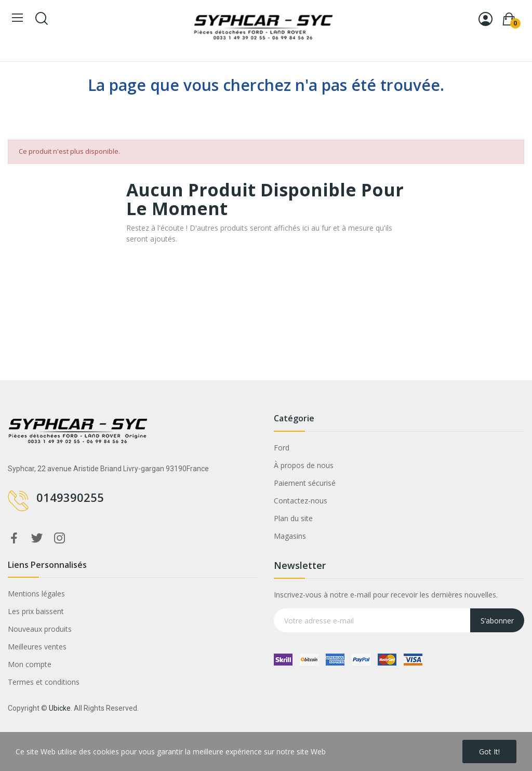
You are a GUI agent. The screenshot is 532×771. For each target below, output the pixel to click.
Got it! (489, 752)
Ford (282, 448)
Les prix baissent (36, 611)
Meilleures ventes (37, 647)
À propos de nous (304, 465)
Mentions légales (36, 594)
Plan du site (293, 518)
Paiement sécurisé (305, 483)
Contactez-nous (301, 501)
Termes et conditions (44, 682)
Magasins (290, 536)
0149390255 (70, 497)
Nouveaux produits (40, 629)
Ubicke (60, 708)
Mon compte (30, 664)
